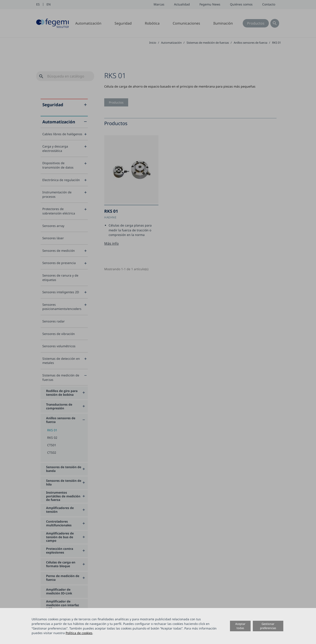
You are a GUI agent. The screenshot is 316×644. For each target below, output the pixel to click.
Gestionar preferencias (268, 626)
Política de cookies (79, 633)
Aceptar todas (240, 626)
